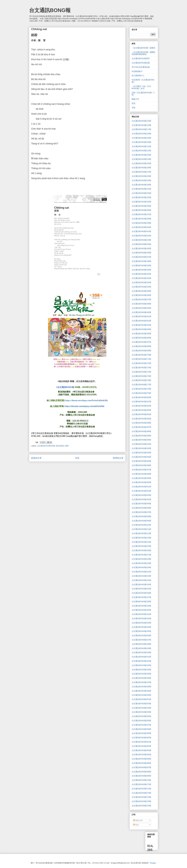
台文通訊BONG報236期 (141, 210)
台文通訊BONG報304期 (141, 499)
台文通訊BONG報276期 (141, 380)
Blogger (153, 863)
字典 (133, 108)
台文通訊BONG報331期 (141, 614)
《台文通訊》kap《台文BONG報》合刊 (141, 87)
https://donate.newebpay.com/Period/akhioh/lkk (87, 400)
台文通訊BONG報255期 (141, 291)
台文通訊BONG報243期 (141, 240)
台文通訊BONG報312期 (141, 533)
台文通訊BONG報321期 (141, 572)
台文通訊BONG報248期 (141, 261)
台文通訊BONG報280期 (141, 397)
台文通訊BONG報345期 (141, 674)
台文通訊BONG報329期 (141, 606)
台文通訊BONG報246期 (141, 253)
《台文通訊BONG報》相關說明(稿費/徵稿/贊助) (143, 53)
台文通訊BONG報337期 (141, 640)
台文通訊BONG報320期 (141, 567)
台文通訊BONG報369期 (141, 776)
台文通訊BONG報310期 (141, 525)
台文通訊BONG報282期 (141, 406)
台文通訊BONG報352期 (141, 704)
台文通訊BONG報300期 (141, 482)
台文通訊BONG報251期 (141, 274)
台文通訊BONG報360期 (141, 738)
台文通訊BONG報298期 (141, 474)
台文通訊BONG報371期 (141, 784)
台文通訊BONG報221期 (141, 146)
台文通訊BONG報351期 (141, 699)
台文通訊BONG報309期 (141, 521)
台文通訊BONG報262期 (141, 321)
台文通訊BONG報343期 (141, 665)
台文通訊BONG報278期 (141, 389)
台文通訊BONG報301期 (141, 487)
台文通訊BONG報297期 (141, 470)
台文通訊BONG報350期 (141, 695)
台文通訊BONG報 (50, 10)
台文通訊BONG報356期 (141, 721)
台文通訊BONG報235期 (141, 206)
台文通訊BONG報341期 (141, 657)
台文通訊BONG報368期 (141, 772)
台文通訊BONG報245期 (141, 248)
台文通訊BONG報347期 (141, 682)
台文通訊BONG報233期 (141, 197)
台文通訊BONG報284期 (141, 414)
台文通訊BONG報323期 (141, 580)
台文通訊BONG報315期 (141, 546)
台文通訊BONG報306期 (141, 508)
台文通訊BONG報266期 (141, 338)
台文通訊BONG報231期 (141, 189)
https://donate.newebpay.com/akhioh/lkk (84, 406)
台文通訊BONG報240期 (141, 227)
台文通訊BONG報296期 (141, 465)
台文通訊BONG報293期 (141, 453)
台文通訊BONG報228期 (141, 176)
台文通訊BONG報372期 (141, 789)
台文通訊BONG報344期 (141, 670)
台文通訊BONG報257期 (141, 299)
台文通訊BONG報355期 (141, 716)
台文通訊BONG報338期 (141, 644)
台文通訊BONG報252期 (141, 278)
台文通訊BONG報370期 (141, 780)
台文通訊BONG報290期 (141, 440)
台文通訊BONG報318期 (141, 559)
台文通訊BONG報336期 (141, 635)
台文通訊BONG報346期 (141, 678)
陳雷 (67, 446)
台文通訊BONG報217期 (141, 129)
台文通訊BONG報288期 (141, 431)
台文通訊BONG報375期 (141, 801)
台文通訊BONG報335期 (141, 631)
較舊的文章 (118, 458)
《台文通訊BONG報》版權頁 (143, 48)
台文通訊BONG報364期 (141, 755)
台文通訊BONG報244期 (141, 244)
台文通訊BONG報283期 (141, 410)
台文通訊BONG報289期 (141, 436)
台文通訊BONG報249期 (141, 265)
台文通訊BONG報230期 (141, 185)
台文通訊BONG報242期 (141, 236)
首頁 (77, 458)
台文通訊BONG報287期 (141, 427)
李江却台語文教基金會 (141, 67)
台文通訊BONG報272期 (141, 363)
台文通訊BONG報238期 (141, 219)
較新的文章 (36, 458)
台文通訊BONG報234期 (141, 202)
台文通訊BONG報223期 (141, 155)
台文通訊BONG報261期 (141, 316)
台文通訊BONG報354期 (141, 712)
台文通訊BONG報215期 (141, 121)
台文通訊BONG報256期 (141, 295)
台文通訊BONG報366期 (141, 763)
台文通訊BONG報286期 (141, 423)
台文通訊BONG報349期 (141, 691)
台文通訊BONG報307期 (141, 512)
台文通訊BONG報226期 (141, 168)
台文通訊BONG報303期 (141, 495)
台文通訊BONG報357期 (141, 725)
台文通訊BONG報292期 (141, 448)
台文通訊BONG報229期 (141, 180)
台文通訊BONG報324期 (141, 585)
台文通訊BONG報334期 (141, 627)
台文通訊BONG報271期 (141, 359)
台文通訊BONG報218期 (141, 134)
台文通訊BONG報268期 (141, 346)
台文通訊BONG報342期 (141, 661)
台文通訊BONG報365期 (141, 759)
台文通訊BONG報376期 (141, 806)
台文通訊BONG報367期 (141, 767)
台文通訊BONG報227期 (141, 172)
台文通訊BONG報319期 (141, 563)
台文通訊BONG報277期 (141, 385)
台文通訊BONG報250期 (141, 270)
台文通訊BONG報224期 (141, 159)
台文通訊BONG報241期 (141, 231)
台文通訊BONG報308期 (141, 516)
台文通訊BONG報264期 (141, 329)
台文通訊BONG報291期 (141, 444)
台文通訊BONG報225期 (141, 163)
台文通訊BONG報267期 (141, 342)
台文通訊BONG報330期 (141, 610)
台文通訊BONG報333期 (141, 623)
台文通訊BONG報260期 (141, 312)
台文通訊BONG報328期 (141, 601)
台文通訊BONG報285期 (141, 419)
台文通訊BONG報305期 (141, 504)
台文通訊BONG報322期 (141, 576)
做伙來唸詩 (60, 446)
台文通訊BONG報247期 (141, 257)
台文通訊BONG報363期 (141, 750)
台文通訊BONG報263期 (141, 325)
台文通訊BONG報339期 (141, 648)
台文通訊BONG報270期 (141, 355)
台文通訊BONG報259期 (141, 308)
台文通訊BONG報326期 (141, 593)
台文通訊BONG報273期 (141, 368)
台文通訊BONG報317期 (141, 555)
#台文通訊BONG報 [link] (65, 387)
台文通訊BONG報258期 (141, 304)
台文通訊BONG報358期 (46, 446)
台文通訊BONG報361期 (141, 742)
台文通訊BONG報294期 (141, 457)
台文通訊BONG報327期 (141, 597)
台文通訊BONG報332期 (141, 618)
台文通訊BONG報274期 (141, 372)
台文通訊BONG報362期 (141, 746)
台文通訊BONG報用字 (141, 58)
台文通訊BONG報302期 (141, 491)
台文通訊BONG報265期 (141, 334)
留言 (136, 825)
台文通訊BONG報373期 (141, 793)
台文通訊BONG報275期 (141, 376)
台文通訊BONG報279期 (141, 393)
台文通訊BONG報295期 (141, 461)
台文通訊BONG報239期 (141, 223)
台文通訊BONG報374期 (141, 797)
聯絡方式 (135, 99)
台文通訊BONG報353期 (141, 708)
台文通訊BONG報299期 (141, 478)
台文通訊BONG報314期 (141, 542)
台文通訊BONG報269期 (141, 351)
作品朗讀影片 (137, 71)
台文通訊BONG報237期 (141, 214)
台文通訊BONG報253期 (141, 282)
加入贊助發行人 (138, 75)
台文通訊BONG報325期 (141, 589)
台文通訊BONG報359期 (141, 733)
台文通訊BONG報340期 (141, 652)
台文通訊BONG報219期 (141, 138)
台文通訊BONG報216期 (141, 125)
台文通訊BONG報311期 (141, 529)
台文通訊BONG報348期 (141, 687)
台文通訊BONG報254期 (141, 287)
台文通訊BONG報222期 (141, 151)
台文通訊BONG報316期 (141, 550)
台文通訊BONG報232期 (141, 193)
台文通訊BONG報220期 (141, 142)
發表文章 (138, 820)
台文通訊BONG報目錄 (141, 63)
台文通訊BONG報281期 (141, 402)
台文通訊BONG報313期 (141, 538)
